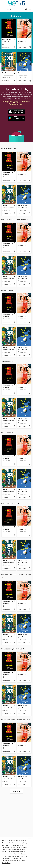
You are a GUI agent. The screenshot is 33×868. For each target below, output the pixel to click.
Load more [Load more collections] (16, 791)
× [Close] (30, 842)
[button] (14, 39)
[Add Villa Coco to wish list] (14, 81)
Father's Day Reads (10, 504)
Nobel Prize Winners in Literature (16, 720)
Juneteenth (7, 362)
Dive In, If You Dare (10, 149)
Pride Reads (7, 433)
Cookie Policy (6, 863)
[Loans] (26, 10)
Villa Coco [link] (5, 73)
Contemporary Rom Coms (13, 649)
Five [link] (19, 39)
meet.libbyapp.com (16, 105)
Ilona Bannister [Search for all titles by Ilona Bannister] (23, 42)
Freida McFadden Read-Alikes (15, 220)
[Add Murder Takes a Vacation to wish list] (30, 81)
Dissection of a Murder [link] (8, 39)
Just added (16, 16)
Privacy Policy (23, 843)
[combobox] (13, 10)
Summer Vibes (8, 291)
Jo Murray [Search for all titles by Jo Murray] (6, 42)
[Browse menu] (30, 9)
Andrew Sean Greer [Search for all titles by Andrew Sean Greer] (9, 75)
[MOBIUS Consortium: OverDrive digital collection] (16, 4)
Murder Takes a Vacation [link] (23, 73)
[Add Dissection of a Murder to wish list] (14, 47)
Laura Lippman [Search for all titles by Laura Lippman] (23, 75)
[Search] (3, 10)
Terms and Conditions (9, 843)
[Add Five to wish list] (30, 47)
